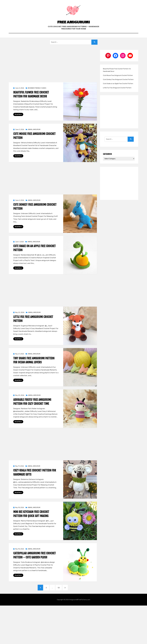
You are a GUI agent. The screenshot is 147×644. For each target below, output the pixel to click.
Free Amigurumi (73, 27)
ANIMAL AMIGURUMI (34, 136)
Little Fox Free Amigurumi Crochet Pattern (117, 94)
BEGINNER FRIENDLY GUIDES (37, 94)
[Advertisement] (53, 71)
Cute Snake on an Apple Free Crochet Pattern (118, 90)
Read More (18, 120)
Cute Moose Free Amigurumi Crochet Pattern (118, 81)
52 (61, 595)
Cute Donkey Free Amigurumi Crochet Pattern (118, 86)
